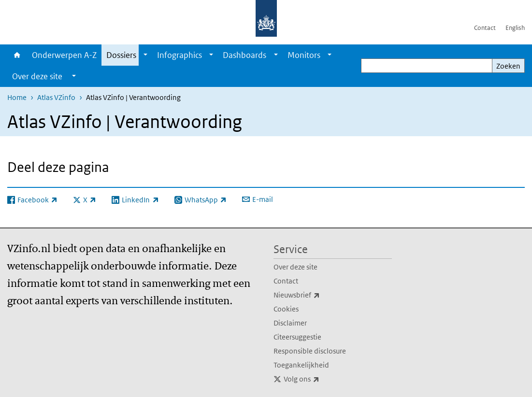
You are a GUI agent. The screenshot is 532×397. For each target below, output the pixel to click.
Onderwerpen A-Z (64, 55)
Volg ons (323, 379)
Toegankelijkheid (301, 365)
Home (17, 55)
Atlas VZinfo (56, 97)
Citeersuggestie (297, 337)
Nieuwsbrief (318, 295)
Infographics (180, 55)
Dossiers (121, 55)
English (515, 28)
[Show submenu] (145, 55)
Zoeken (508, 66)
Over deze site (295, 267)
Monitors (304, 55)
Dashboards (244, 55)
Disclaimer (290, 323)
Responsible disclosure (310, 351)
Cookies (286, 309)
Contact (485, 28)
